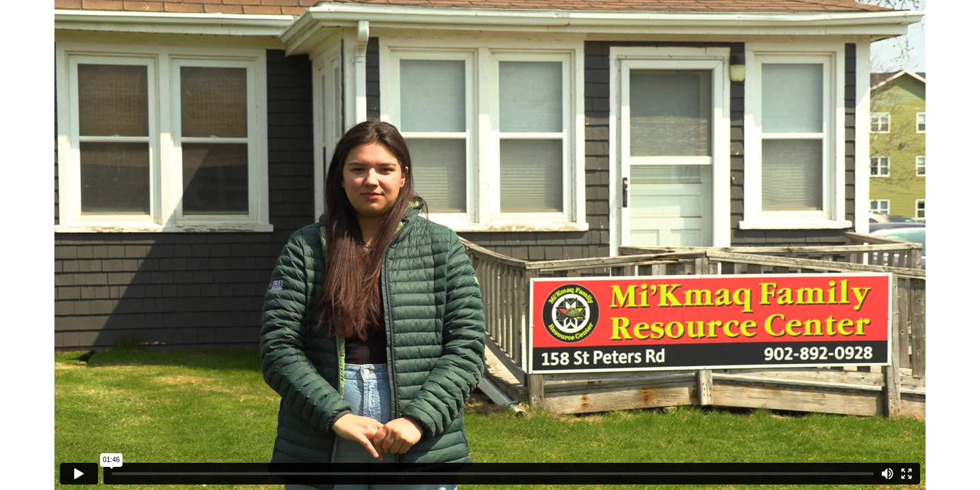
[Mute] (887, 474)
